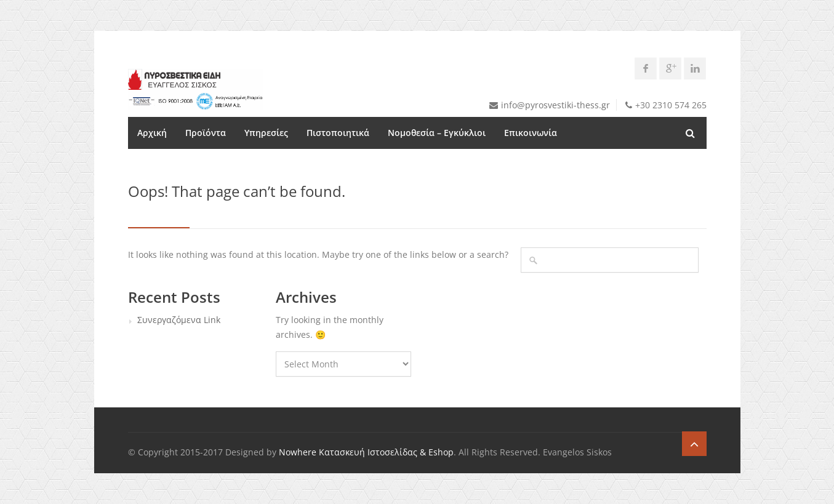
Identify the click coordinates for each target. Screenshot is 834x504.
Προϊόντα (206, 133)
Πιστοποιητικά (338, 133)
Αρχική (152, 133)
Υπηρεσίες (266, 133)
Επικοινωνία (531, 133)
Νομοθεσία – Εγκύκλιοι (437, 133)
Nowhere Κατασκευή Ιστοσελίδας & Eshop (366, 452)
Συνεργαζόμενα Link (179, 320)
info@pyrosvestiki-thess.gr (555, 105)
